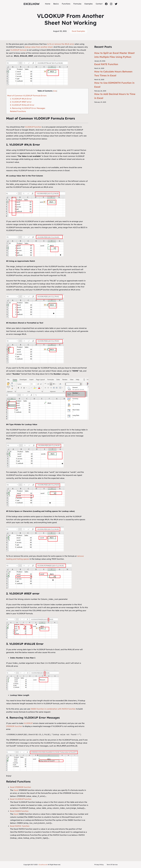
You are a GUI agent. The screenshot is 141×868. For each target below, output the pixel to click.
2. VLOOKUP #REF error (21, 102)
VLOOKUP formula (18, 50)
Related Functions (18, 111)
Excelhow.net (43, 865)
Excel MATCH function (20, 826)
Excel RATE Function (106, 64)
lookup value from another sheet (39, 47)
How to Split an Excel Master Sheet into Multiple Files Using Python (114, 55)
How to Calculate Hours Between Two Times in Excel (113, 74)
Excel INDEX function (19, 811)
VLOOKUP (28, 723)
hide (55, 91)
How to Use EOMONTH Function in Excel (114, 85)
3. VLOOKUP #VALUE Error (22, 105)
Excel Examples (78, 31)
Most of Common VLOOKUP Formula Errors (27, 96)
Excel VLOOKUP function (21, 799)
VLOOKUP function (33, 127)
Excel (16, 790)
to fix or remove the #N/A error (61, 44)
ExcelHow (31, 4)
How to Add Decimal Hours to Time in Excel (115, 96)
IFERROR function (14, 726)
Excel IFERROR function (21, 787)
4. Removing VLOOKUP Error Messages (28, 108)
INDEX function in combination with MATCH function (53, 709)
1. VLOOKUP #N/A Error (21, 99)
